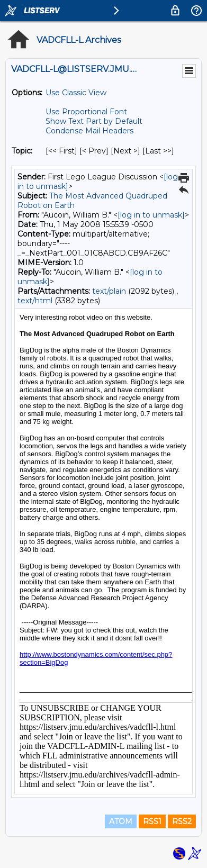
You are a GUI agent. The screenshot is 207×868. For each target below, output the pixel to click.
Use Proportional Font (86, 112)
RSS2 (182, 821)
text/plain (109, 291)
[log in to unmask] (151, 215)
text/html (35, 301)
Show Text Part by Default (94, 121)
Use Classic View (76, 93)
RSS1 (152, 821)
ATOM (121, 821)
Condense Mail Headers (89, 131)
